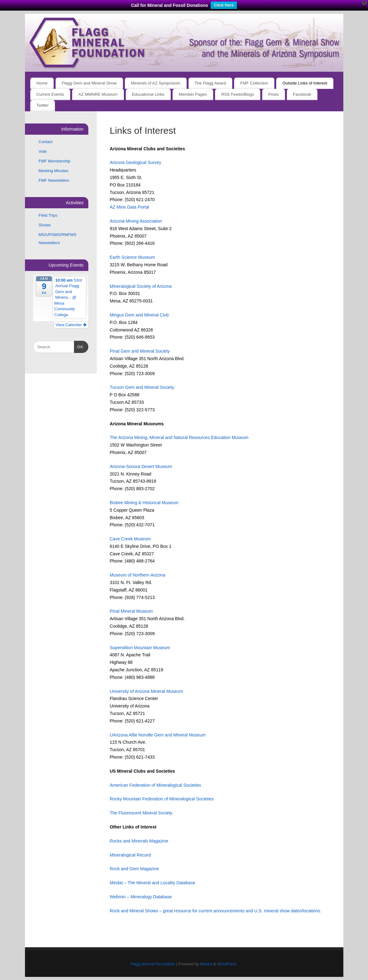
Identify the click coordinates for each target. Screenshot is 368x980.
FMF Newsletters (54, 180)
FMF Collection (254, 83)
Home (42, 83)
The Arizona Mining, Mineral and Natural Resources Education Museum (179, 437)
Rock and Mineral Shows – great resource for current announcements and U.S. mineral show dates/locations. (216, 911)
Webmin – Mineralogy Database (141, 897)
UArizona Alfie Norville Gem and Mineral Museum (158, 735)
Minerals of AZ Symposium (156, 83)
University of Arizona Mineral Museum (147, 691)
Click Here (224, 5)
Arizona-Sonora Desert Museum (141, 466)
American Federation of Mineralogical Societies (156, 785)
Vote (43, 151)
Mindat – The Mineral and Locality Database (153, 883)
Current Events (50, 94)
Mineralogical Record (130, 855)
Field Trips (48, 215)
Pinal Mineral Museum (132, 611)
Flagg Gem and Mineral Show (89, 83)
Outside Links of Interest (305, 83)
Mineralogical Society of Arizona (141, 286)
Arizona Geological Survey (136, 162)
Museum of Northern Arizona (138, 575)
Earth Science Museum (132, 257)
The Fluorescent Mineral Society (141, 813)
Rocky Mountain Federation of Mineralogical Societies (162, 799)
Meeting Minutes (54, 171)
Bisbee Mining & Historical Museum (144, 503)
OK (79, 346)
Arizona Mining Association (136, 221)
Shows (45, 225)
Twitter (42, 105)
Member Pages (193, 94)
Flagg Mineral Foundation (153, 964)
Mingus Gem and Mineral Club (139, 315)
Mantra (206, 964)
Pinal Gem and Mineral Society (140, 351)
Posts (273, 94)
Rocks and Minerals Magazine (139, 841)
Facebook (302, 94)
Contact (46, 142)
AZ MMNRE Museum (98, 94)
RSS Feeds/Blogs (238, 94)
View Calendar (71, 325)
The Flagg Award (210, 83)
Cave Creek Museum (130, 539)
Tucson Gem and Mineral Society (142, 387)
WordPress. (228, 964)
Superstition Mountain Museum (140, 648)
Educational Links (148, 94)
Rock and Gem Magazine (135, 869)
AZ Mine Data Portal (130, 207)
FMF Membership (55, 161)
